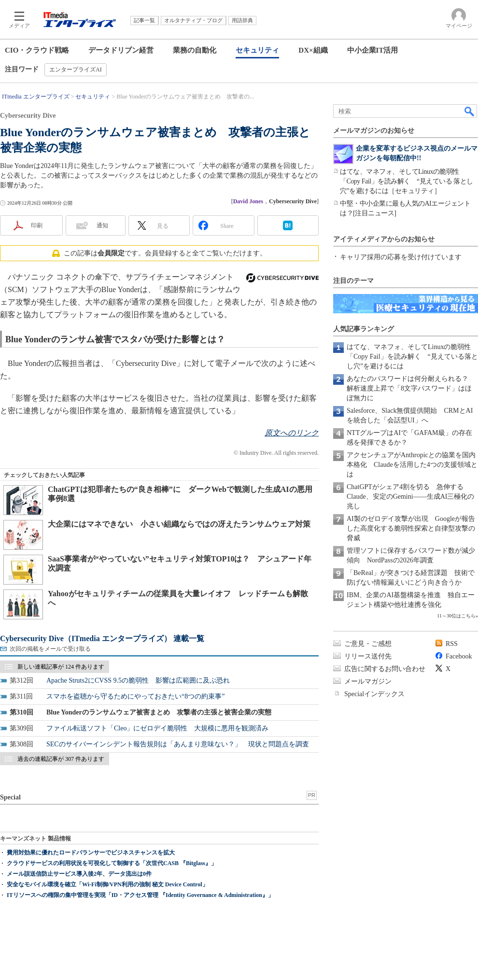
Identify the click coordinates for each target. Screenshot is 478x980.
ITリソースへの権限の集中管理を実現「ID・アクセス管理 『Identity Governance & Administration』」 (140, 895)
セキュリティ (257, 50)
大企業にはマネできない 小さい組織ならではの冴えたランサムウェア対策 (179, 524)
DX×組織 (313, 50)
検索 (470, 111)
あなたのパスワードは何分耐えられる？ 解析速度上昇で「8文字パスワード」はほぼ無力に (411, 388)
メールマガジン (368, 681)
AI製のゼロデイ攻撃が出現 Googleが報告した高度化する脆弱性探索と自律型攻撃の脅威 (411, 528)
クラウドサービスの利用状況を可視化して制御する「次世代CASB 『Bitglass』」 (112, 863)
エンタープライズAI (76, 70)
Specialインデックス (374, 694)
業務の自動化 (195, 50)
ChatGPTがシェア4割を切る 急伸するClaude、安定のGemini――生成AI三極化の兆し (410, 497)
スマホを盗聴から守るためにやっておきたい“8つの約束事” (135, 696)
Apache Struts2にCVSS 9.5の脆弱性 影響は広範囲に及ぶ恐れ (138, 680)
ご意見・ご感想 (368, 644)
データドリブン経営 (121, 50)
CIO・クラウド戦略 (37, 50)
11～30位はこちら (456, 616)
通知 (102, 225)
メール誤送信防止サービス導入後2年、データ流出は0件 (79, 874)
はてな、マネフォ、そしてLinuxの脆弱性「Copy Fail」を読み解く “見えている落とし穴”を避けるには (412, 357)
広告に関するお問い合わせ (385, 669)
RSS (452, 644)
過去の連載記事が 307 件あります (61, 759)
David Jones (248, 201)
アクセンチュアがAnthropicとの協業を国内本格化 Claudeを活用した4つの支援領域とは (412, 465)
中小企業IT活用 (373, 50)
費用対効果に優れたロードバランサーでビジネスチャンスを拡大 (91, 853)
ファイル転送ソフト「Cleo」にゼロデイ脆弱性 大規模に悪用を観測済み (157, 728)
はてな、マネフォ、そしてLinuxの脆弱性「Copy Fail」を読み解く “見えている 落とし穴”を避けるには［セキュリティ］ (407, 181)
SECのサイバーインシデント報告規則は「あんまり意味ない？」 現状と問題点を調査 (178, 744)
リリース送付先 (368, 656)
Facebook (459, 656)
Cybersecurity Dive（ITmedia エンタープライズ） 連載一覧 (102, 638)
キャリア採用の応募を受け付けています (401, 257)
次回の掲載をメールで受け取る (50, 649)
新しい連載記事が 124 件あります (61, 667)
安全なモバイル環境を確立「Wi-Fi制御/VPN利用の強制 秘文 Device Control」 (107, 884)
